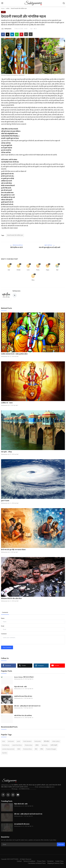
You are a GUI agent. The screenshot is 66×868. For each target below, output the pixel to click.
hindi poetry (38, 741)
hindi (4, 741)
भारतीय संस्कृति (54, 745)
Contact (19, 861)
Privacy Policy (41, 861)
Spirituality (45, 745)
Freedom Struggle (51, 749)
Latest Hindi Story (17, 745)
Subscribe (61, 844)
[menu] (2, 3)
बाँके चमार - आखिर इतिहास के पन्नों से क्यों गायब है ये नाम (27, 706)
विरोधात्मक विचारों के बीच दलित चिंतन (11, 599)
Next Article (49, 245)
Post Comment (7, 647)
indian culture (56, 741)
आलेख (8, 9)
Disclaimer (50, 861)
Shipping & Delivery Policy (55, 863)
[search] (64, 3)
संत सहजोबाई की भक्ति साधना (22, 824)
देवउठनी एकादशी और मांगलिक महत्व (15, 235)
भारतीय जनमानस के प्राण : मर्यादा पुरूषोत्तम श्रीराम (14, 354)
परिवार (42, 749)
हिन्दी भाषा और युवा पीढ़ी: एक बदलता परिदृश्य (13, 550)
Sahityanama (16, 291)
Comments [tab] (5, 612)
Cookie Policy (59, 861)
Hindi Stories (6, 745)
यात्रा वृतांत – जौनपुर (6, 452)
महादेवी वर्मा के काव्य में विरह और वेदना (23, 696)
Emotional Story (28, 749)
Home (3, 9)
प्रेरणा (36, 749)
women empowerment (8, 749)
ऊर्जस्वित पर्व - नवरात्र (7, 403)
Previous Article (16, 245)
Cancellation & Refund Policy (37, 863)
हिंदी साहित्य (47, 741)
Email (3, 626)
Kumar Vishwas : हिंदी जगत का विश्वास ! (24, 677)
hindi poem (11, 741)
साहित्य (37, 745)
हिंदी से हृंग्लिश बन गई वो (16, 248)
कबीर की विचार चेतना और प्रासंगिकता (23, 716)
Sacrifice (4, 753)
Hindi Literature (27, 741)
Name (3, 618)
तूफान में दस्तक (5, 501)
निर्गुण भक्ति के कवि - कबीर (20, 687)
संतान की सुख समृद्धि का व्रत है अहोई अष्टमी (49, 248)
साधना (19, 749)
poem (19, 741)
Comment (4, 634)
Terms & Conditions (29, 861)
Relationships (29, 745)
